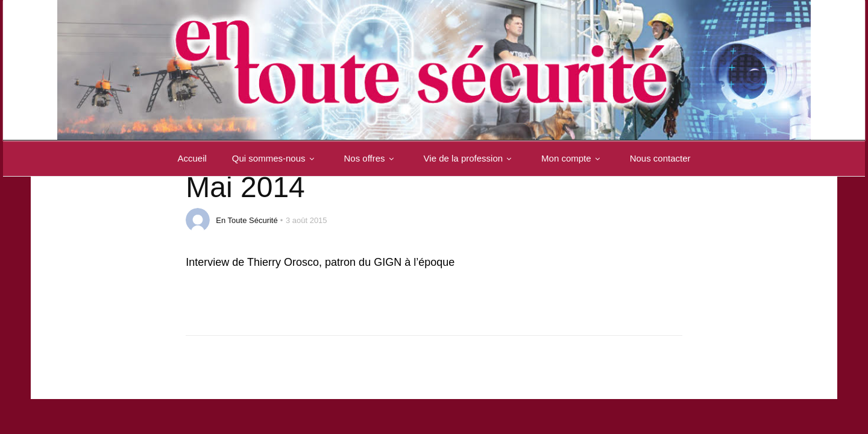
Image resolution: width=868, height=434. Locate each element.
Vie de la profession (470, 158)
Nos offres (371, 158)
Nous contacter (660, 158)
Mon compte (573, 158)
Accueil (192, 158)
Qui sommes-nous (275, 158)
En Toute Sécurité (247, 220)
